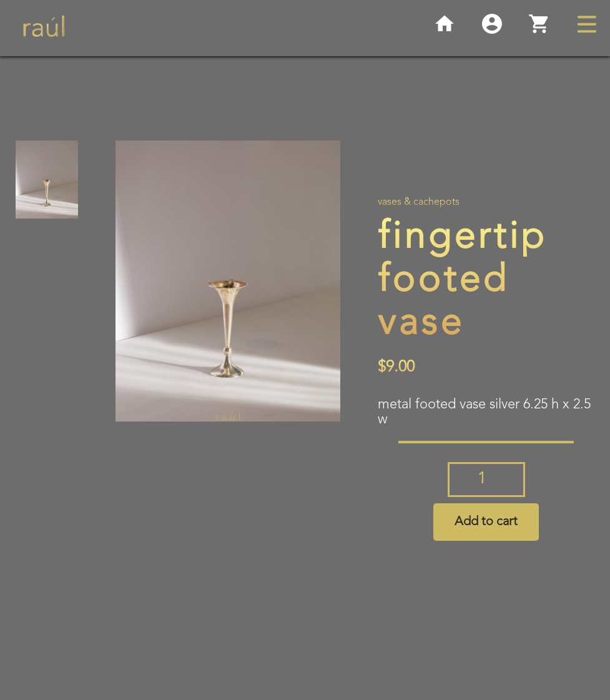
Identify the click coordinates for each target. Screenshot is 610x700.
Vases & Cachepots (419, 202)
